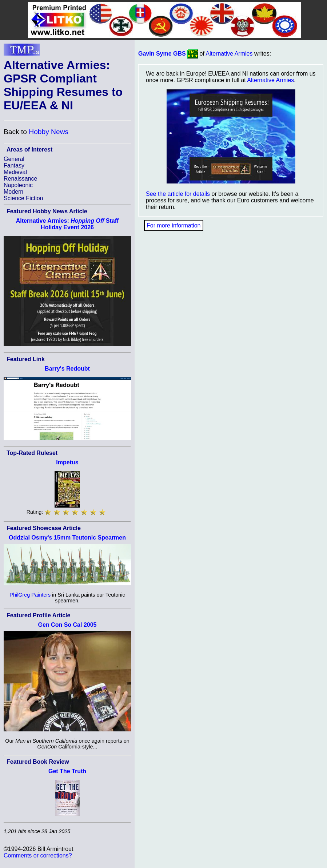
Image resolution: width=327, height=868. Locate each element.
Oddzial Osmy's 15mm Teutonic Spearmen (67, 538)
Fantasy (14, 165)
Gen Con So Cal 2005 (67, 625)
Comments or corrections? (38, 855)
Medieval (15, 172)
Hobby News (49, 132)
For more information (174, 225)
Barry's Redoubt (67, 369)
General (14, 159)
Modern (13, 192)
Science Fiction (23, 198)
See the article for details (178, 194)
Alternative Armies (229, 54)
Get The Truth (67, 771)
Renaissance (21, 179)
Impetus (67, 462)
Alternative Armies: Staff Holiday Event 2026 (67, 224)
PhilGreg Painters (30, 595)
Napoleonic (18, 185)
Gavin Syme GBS (162, 54)
